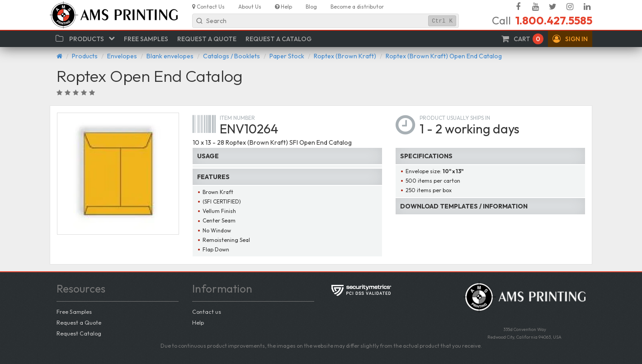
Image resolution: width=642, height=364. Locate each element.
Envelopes (122, 56)
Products (85, 56)
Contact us (207, 312)
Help (198, 322)
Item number (237, 118)
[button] (570, 39)
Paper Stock (287, 56)
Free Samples (74, 312)
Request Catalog (79, 333)
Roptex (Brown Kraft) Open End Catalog (444, 56)
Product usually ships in (455, 118)
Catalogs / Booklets (231, 56)
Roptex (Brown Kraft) (345, 56)
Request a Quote (79, 322)
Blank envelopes (170, 56)
